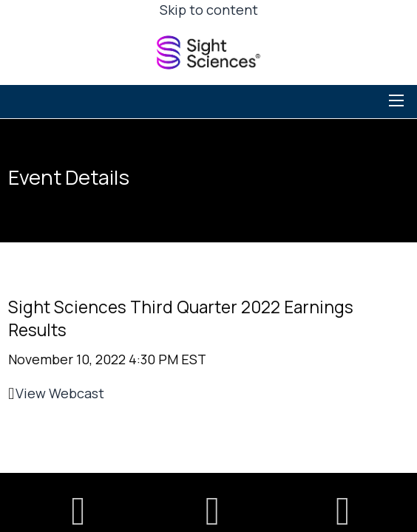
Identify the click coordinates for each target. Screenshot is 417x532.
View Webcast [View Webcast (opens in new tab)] (60, 393)
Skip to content (209, 10)
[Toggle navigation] (399, 100)
